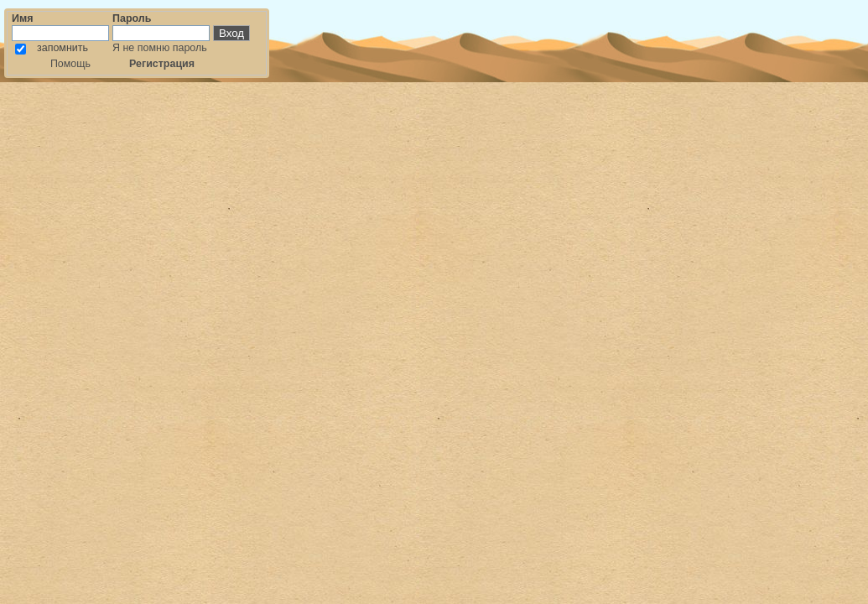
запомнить (62, 48)
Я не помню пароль (160, 48)
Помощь (70, 64)
